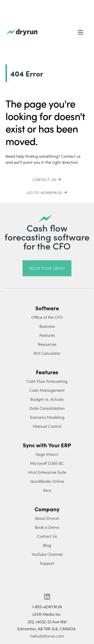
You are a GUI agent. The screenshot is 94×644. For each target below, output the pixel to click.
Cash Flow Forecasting (47, 381)
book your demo (47, 268)
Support (47, 563)
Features (47, 335)
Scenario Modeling (47, 417)
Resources (47, 344)
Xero (47, 490)
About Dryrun (47, 518)
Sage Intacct (47, 454)
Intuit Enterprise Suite (47, 472)
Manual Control (47, 426)
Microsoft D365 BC (47, 463)
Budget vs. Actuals (47, 399)
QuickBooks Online (47, 481)
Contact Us (47, 536)
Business (47, 326)
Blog (47, 545)
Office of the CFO (47, 317)
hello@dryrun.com (47, 636)
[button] (80, 32)
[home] (22, 32)
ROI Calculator (47, 353)
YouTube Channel (47, 554)
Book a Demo (47, 527)
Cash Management (47, 390)
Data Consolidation (47, 408)
